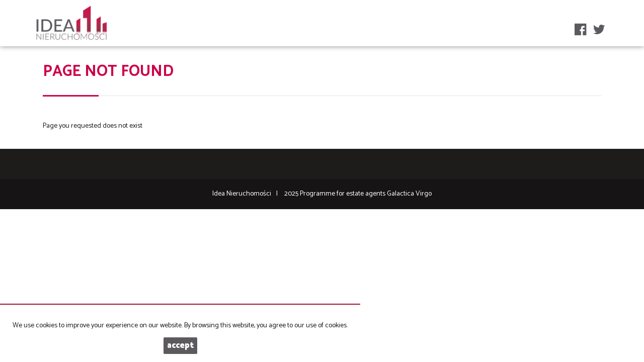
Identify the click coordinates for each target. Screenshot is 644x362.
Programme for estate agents (343, 194)
